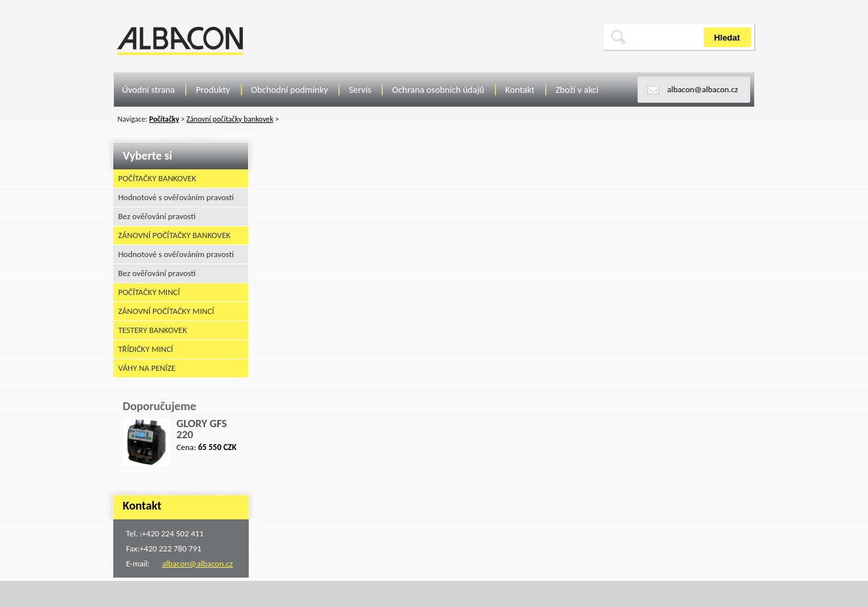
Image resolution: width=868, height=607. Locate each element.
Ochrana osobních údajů (438, 90)
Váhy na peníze (147, 368)
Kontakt (520, 90)
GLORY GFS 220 (202, 429)
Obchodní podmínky (290, 90)
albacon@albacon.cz (702, 89)
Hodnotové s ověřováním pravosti (176, 197)
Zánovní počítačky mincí (167, 311)
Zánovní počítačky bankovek (175, 235)
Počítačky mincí (149, 292)
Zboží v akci (577, 90)
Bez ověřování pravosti (157, 216)
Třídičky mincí (146, 349)
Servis (360, 90)
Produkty (213, 90)
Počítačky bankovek (157, 178)
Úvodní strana (149, 90)
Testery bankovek (153, 330)
